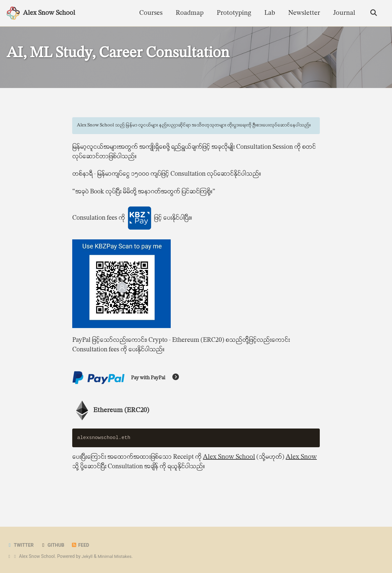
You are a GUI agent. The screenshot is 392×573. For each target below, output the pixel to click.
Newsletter (303, 13)
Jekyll (87, 557)
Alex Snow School (49, 13)
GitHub (54, 545)
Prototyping (232, 13)
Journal (343, 13)
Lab (268, 13)
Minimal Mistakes (116, 557)
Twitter (21, 545)
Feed (82, 545)
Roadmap (188, 13)
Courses (149, 13)
